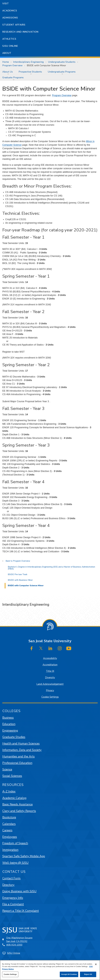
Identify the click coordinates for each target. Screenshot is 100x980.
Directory (8, 885)
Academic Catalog (14, 798)
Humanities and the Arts (18, 756)
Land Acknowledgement (50, 684)
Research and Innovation (20, 32)
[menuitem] (8, 72)
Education (9, 724)
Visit (6, 4)
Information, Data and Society (22, 750)
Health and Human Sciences (21, 743)
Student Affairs (14, 25)
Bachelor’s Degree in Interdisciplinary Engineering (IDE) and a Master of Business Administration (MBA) (51, 568)
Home (6, 62)
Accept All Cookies (69, 974)
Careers (7, 830)
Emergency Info (13, 898)
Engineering (10, 730)
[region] (50, 970)
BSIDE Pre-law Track (18, 574)
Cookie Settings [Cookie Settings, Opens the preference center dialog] (10, 974)
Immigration (10, 850)
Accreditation (50, 665)
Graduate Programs (13, 77)
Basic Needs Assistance (18, 804)
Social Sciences (12, 776)
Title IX (50, 671)
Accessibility (50, 658)
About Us (8, 72)
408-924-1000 (14, 945)
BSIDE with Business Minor (20, 580)
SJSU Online (10, 46)
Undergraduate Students (62, 62)
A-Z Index (9, 791)
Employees (10, 837)
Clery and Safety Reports (19, 811)
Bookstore (9, 817)
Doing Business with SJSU (19, 891)
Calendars (9, 824)
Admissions (10, 18)
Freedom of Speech (15, 843)
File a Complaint (13, 904)
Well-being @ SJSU (15, 863)
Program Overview (12, 65)
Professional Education (17, 763)
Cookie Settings (50, 697)
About (7, 53)
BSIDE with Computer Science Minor (46, 65)
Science (7, 769)
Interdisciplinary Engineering (28, 62)
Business (8, 718)
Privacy (50, 691)
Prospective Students (30, 72)
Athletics (9, 39)
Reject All (88, 974)
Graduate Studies (14, 737)
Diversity (50, 678)
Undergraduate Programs (62, 72)
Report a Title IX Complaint (21, 911)
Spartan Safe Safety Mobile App (24, 856)
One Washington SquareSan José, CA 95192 (19, 939)
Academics (10, 11)
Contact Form (11, 878)
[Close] (96, 964)
